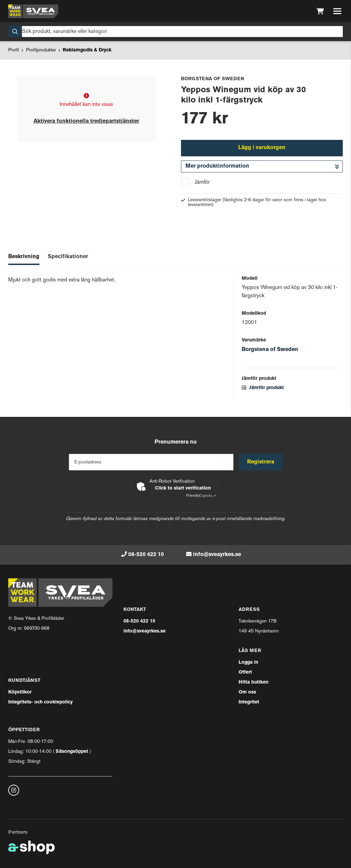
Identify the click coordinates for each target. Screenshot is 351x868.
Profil (14, 50)
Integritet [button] (249, 702)
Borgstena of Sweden (270, 350)
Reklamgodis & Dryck (87, 50)
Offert (245, 672)
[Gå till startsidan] (33, 11)
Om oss (247, 692)
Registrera (261, 462)
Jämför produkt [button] (263, 388)
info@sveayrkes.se (217, 555)
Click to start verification (183, 488)
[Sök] (175, 32)
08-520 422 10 (146, 555)
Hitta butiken (253, 682)
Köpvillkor (20, 692)
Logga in (248, 662)
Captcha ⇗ (201, 496)
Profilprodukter (41, 50)
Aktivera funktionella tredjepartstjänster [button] (86, 121)
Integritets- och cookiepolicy (40, 702)
